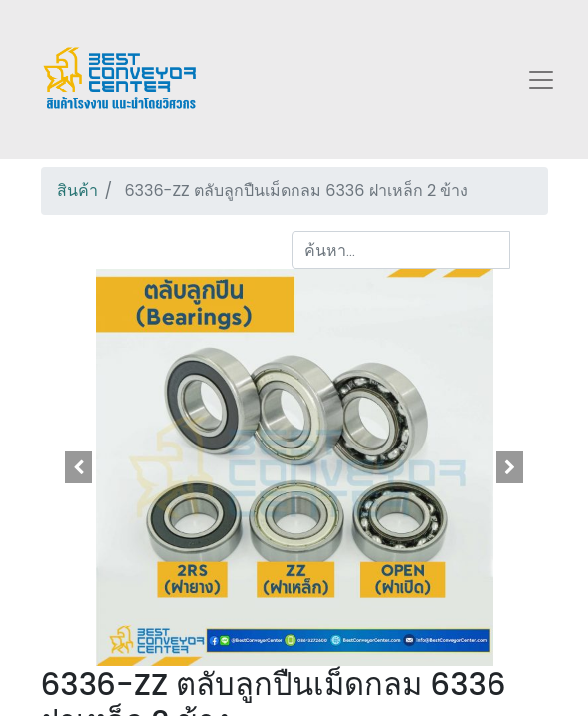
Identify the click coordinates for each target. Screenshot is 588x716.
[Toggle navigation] (541, 80)
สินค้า (77, 190)
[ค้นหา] (529, 250)
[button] (79, 467)
